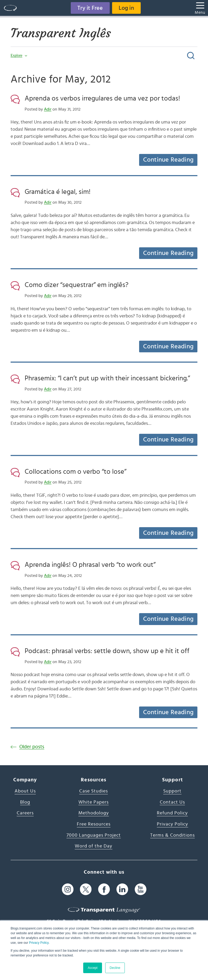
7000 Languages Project (94, 835)
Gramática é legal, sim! (58, 192)
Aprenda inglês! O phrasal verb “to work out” (90, 565)
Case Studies (94, 791)
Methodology (94, 813)
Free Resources (94, 824)
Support (172, 791)
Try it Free (90, 8)
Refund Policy (172, 813)
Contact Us (172, 802)
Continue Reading (168, 160)
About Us (25, 791)
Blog (25, 802)
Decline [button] (115, 968)
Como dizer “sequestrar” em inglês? (77, 285)
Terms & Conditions (172, 835)
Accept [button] (93, 968)
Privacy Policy (39, 943)
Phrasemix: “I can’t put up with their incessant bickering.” (107, 378)
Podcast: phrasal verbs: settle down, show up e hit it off (107, 651)
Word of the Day (94, 846)
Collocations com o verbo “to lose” (76, 472)
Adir (48, 109)
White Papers (94, 802)
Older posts (32, 747)
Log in (126, 8)
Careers (25, 813)
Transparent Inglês (61, 33)
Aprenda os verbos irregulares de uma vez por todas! (102, 98)
